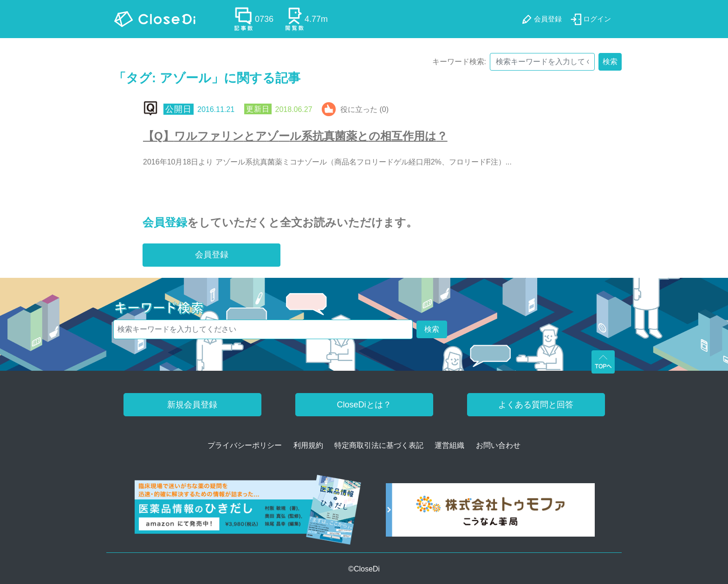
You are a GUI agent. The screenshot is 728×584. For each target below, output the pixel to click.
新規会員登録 (192, 405)
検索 (610, 62)
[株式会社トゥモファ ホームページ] (490, 513)
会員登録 (165, 222)
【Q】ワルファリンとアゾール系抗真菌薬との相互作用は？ (295, 136)
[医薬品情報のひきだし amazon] (248, 513)
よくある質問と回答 (536, 405)
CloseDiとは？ (364, 405)
